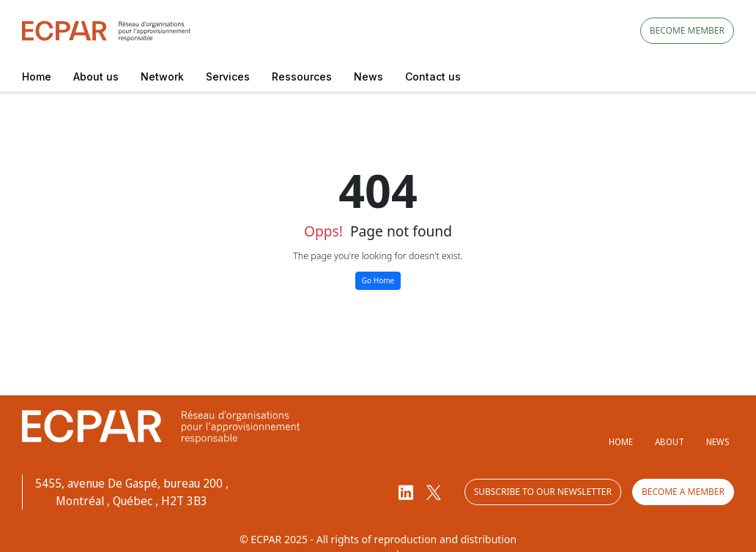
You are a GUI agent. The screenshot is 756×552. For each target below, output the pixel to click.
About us (96, 77)
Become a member (683, 492)
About (670, 442)
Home (37, 77)
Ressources (302, 77)
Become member (687, 30)
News (368, 77)
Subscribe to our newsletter (543, 492)
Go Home (378, 280)
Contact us (433, 77)
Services (228, 77)
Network (162, 77)
